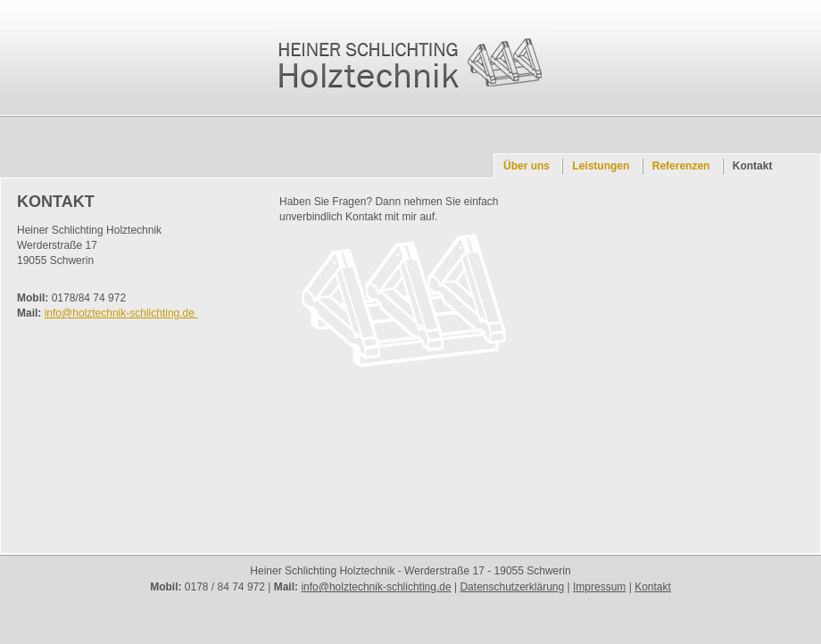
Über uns (527, 166)
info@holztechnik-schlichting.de (121, 313)
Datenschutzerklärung (512, 587)
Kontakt (753, 166)
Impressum (599, 587)
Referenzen (681, 166)
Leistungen (601, 166)
